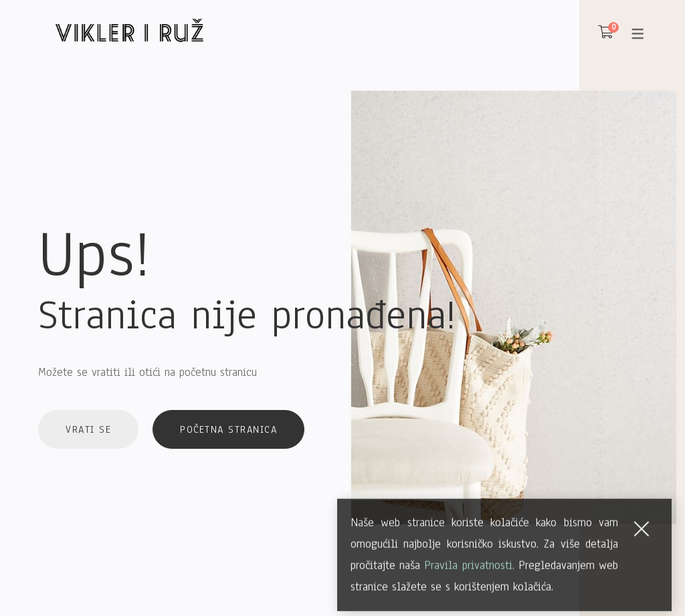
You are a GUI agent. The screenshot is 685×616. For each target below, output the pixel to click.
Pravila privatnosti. (469, 578)
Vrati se (88, 429)
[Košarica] (606, 33)
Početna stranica (228, 429)
